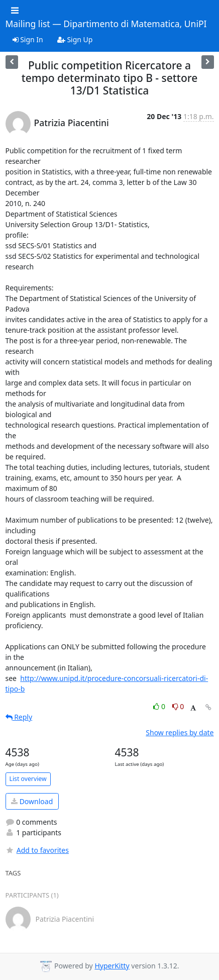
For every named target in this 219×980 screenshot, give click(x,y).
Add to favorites (37, 850)
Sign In (28, 39)
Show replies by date (180, 732)
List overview (28, 779)
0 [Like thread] (160, 706)
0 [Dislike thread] (178, 706)
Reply (19, 717)
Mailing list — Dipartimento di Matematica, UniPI (106, 24)
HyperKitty (112, 966)
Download (32, 801)
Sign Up (75, 39)
